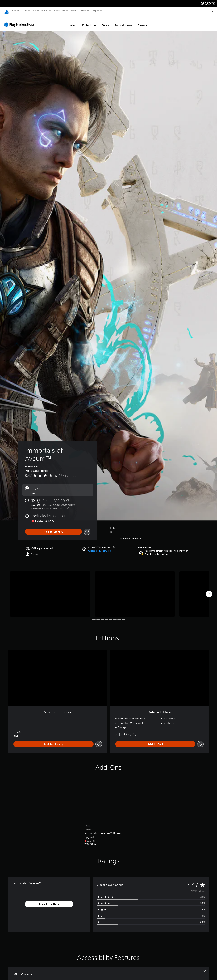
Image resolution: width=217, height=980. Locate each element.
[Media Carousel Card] (50, 590)
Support (95, 11)
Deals (105, 22)
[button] (99, 547)
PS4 (34, 11)
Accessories (59, 11)
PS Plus (45, 11)
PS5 (26, 11)
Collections (89, 22)
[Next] (209, 590)
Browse (142, 22)
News (73, 11)
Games (15, 11)
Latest (73, 22)
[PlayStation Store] (20, 21)
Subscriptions (123, 22)
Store (84, 11)
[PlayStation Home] (7, 11)
